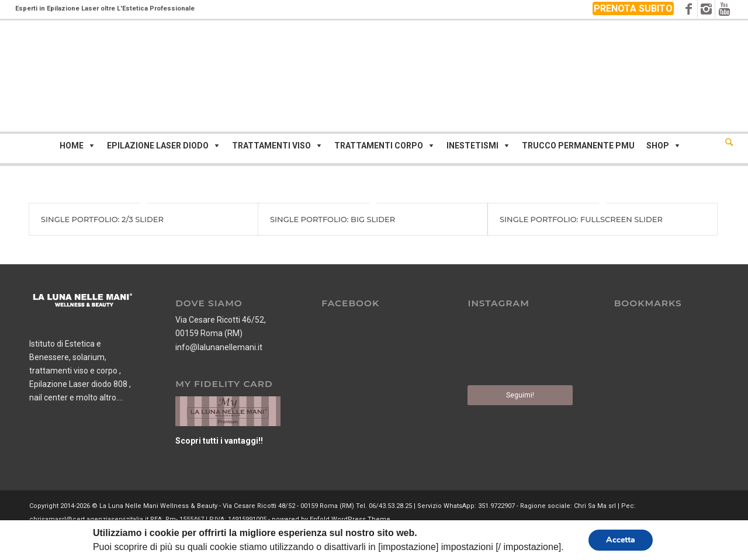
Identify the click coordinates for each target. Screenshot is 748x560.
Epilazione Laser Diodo (158, 146)
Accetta (621, 540)
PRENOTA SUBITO (633, 8)
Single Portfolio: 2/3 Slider (102, 219)
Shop (658, 146)
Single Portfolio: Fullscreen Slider (581, 219)
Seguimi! (520, 395)
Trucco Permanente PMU (578, 146)
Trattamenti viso (271, 146)
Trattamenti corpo (379, 146)
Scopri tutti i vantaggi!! (219, 441)
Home (72, 146)
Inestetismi (472, 146)
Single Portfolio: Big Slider (333, 219)
